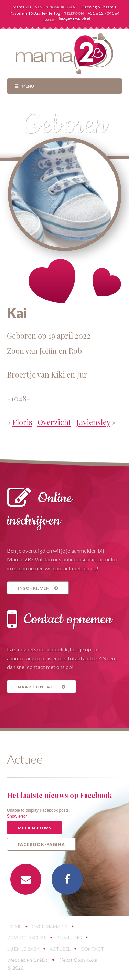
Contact (92, 948)
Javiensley (93, 422)
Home (14, 926)
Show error (17, 816)
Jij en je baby (23, 948)
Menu (24, 86)
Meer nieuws (34, 828)
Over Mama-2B (49, 926)
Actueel (60, 948)
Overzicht (54, 422)
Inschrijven (38, 588)
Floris (22, 422)
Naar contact (41, 687)
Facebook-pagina (41, 844)
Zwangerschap (26, 937)
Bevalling (69, 937)
